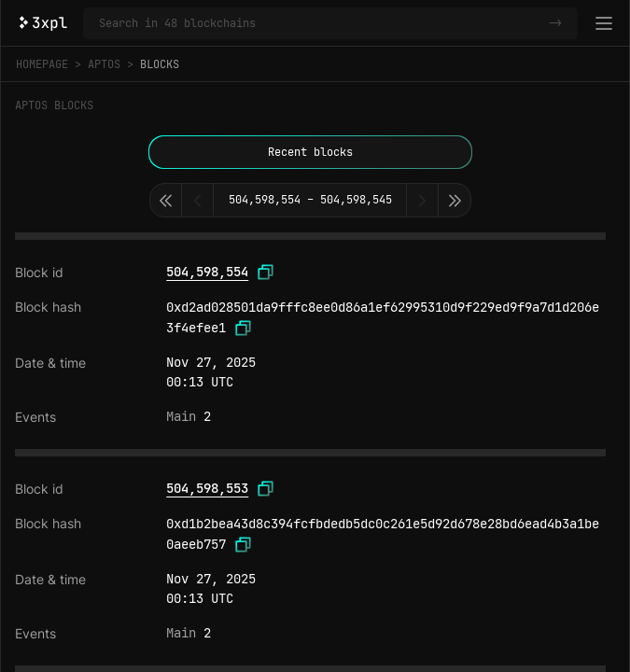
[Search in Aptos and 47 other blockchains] (320, 23)
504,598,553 (207, 488)
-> (555, 23)
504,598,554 (207, 272)
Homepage (42, 64)
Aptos (104, 64)
